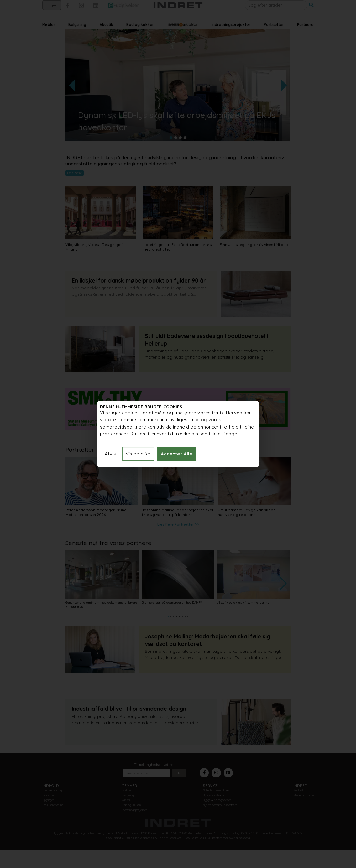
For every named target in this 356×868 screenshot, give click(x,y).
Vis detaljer (138, 454)
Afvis (110, 454)
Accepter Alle (176, 454)
